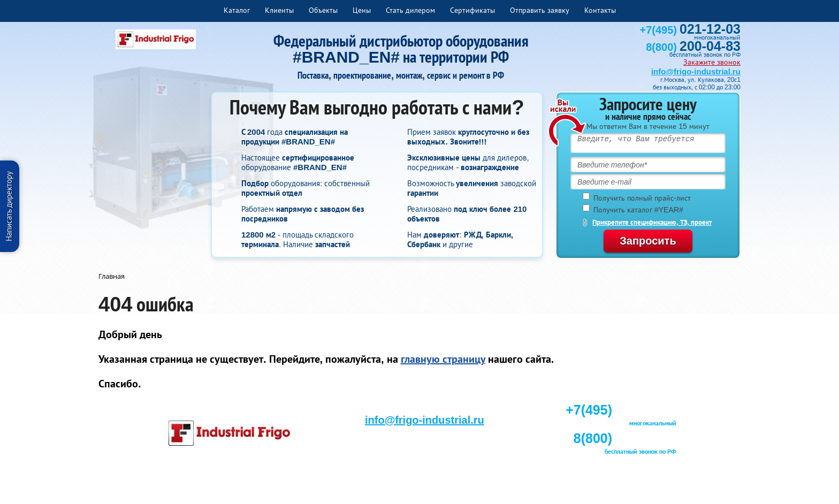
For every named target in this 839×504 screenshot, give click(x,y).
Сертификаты (472, 10)
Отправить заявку (540, 10)
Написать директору (9, 206)
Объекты (323, 10)
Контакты (600, 10)
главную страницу (443, 359)
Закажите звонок (712, 62)
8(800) (693, 47)
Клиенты (279, 10)
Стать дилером (410, 10)
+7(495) (690, 30)
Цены (362, 10)
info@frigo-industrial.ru (696, 71)
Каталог (237, 10)
